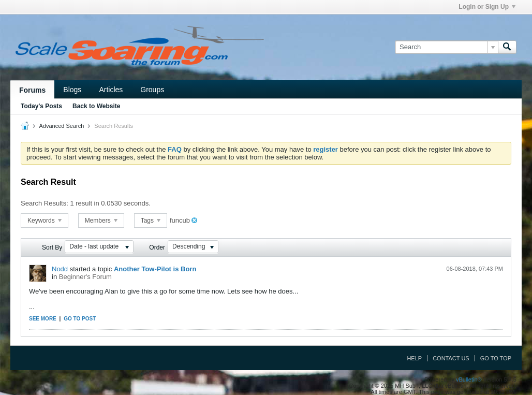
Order (157, 247)
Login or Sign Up (487, 7)
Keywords (45, 221)
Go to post (80, 319)
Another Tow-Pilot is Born (155, 269)
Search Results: (45, 203)
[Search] (446, 47)
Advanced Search (61, 126)
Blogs (72, 90)
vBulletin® (469, 379)
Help (414, 358)
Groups (152, 90)
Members (101, 221)
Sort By (52, 247)
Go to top (496, 358)
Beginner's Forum (85, 277)
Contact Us (451, 358)
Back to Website (96, 106)
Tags (151, 221)
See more (43, 319)
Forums (32, 90)
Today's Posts (41, 106)
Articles (111, 90)
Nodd (60, 269)
